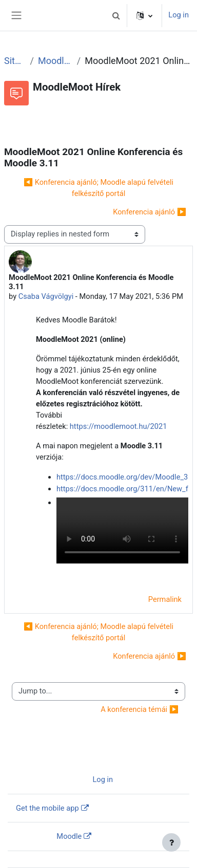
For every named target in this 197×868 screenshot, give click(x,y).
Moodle (69, 836)
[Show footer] (171, 842)
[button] (116, 15)
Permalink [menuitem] (165, 599)
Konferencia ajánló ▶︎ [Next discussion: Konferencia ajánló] (150, 212)
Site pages (15, 61)
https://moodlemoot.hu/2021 (119, 426)
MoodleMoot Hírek (55, 61)
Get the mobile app (47, 808)
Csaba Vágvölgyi (46, 296)
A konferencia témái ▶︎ (140, 709)
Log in (179, 15)
